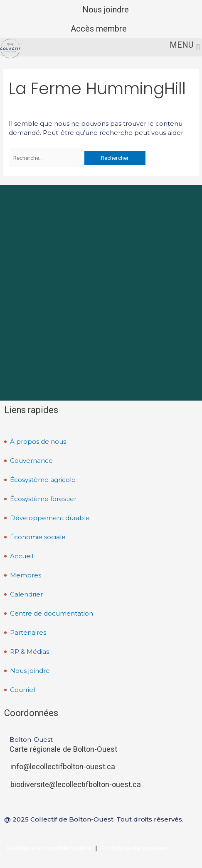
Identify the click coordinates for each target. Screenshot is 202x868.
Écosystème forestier (43, 499)
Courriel (22, 690)
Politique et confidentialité (49, 848)
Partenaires (28, 632)
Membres (26, 575)
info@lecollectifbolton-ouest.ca (63, 767)
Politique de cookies (134, 848)
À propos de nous (38, 441)
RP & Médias (30, 652)
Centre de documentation (52, 613)
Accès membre (99, 29)
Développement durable (50, 518)
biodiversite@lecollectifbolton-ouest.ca (76, 784)
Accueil (22, 556)
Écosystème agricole (43, 480)
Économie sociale (38, 537)
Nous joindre (106, 10)
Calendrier (26, 594)
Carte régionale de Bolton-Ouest (63, 749)
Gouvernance (31, 461)
